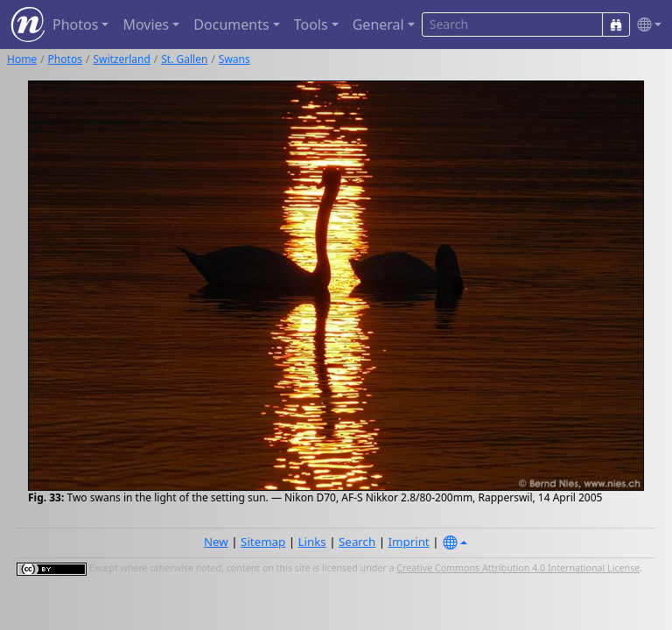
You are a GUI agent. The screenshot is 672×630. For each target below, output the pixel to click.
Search (357, 542)
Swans (234, 59)
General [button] (378, 24)
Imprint (409, 542)
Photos (65, 59)
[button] (646, 25)
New (216, 542)
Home (22, 59)
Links (312, 542)
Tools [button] (311, 24)
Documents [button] (231, 24)
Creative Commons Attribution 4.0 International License (518, 568)
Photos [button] (75, 24)
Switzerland (121, 59)
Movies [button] (146, 24)
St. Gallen (184, 59)
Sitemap (263, 542)
